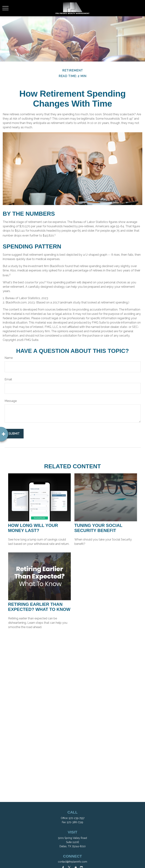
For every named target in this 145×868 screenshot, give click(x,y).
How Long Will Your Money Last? (33, 528)
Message (11, 401)
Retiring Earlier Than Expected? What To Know (39, 607)
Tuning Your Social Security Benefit (98, 528)
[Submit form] (14, 434)
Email (8, 379)
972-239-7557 (77, 818)
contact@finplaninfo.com (72, 862)
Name (9, 358)
